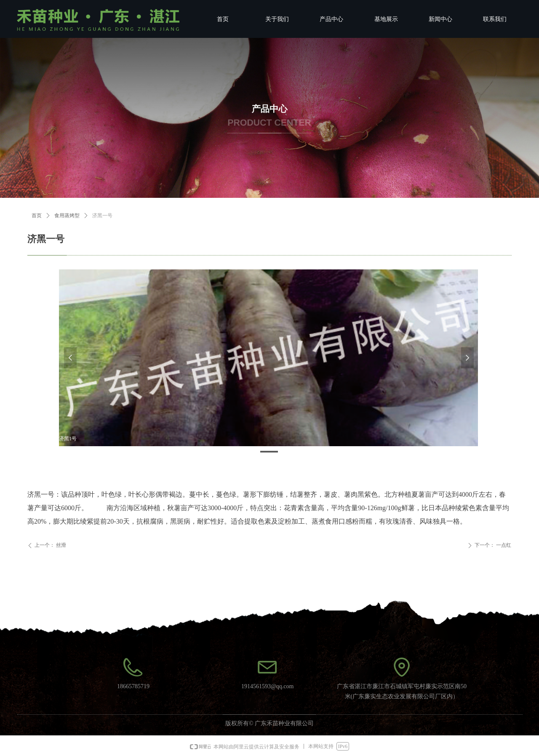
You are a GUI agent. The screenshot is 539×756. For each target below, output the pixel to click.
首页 (37, 216)
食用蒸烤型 (67, 216)
